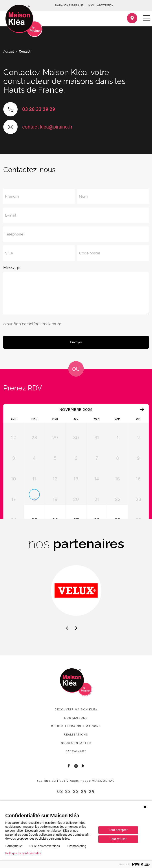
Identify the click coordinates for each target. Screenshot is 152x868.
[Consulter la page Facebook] (69, 792)
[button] (67, 655)
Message (12, 268)
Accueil (9, 51)
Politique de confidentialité (23, 853)
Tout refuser (118, 839)
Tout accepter (118, 830)
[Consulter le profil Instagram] (76, 792)
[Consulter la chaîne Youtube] (83, 792)
